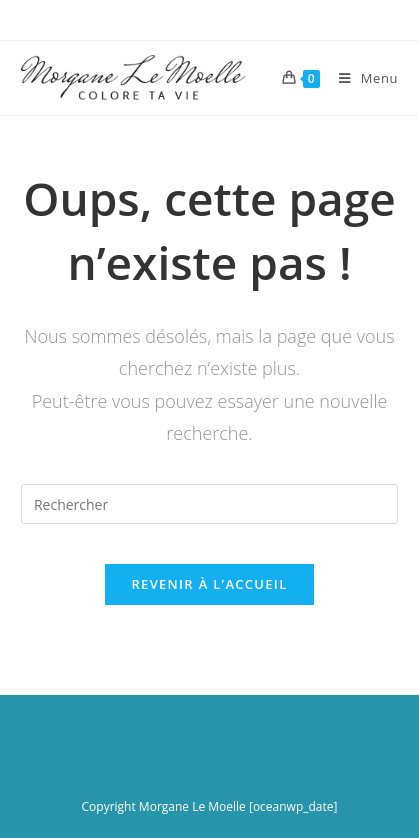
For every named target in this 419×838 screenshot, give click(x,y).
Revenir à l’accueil (209, 584)
